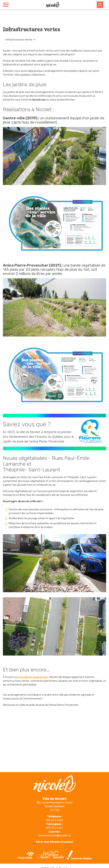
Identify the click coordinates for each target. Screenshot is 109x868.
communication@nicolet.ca (55, 836)
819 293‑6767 (55, 828)
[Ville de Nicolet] (53, 5)
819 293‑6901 (54, 820)
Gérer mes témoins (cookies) (54, 842)
